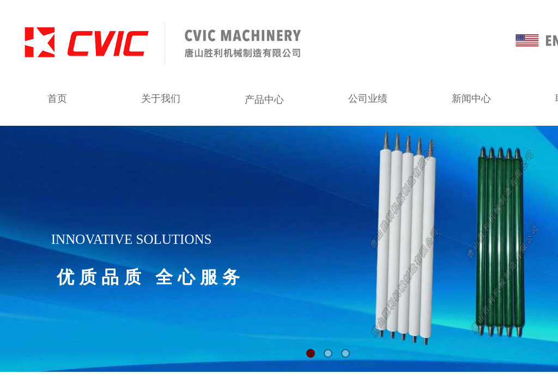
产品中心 (264, 100)
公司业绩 (368, 99)
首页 (57, 99)
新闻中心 (471, 99)
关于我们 (161, 99)
